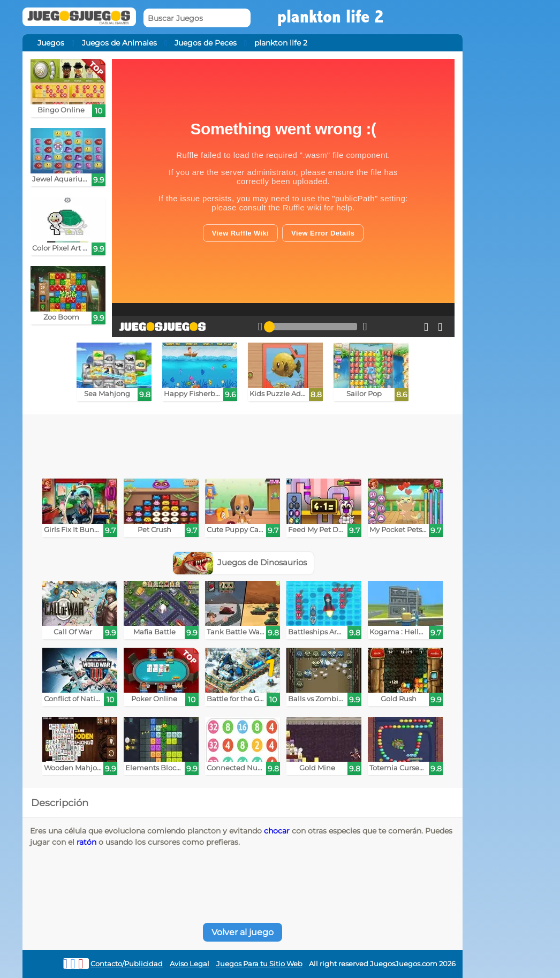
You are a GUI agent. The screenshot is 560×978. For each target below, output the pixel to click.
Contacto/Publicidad (127, 964)
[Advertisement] (243, 444)
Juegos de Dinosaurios (240, 562)
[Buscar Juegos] (197, 18)
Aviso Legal (190, 964)
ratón (86, 842)
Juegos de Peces (206, 43)
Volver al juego (243, 932)
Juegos (51, 43)
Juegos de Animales (119, 43)
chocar (277, 831)
